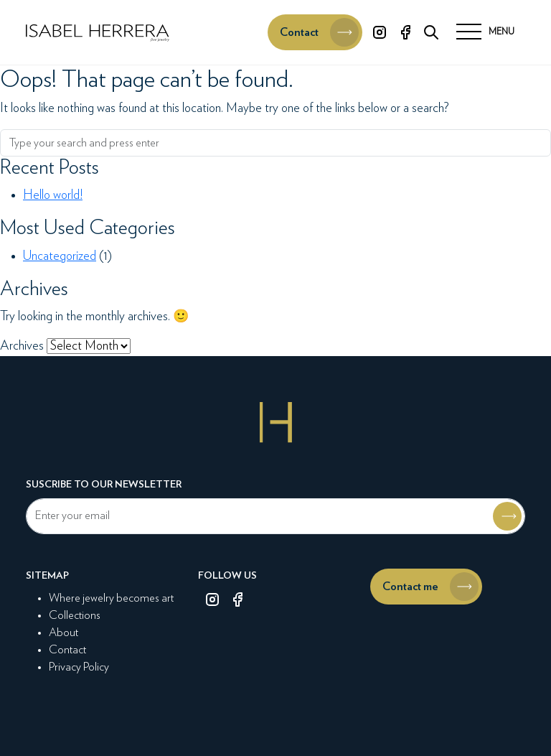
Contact (67, 650)
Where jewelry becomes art (111, 598)
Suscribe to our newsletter (104, 485)
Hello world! (53, 195)
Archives (22, 346)
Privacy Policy (79, 667)
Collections (75, 615)
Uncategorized (60, 256)
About (63, 633)
